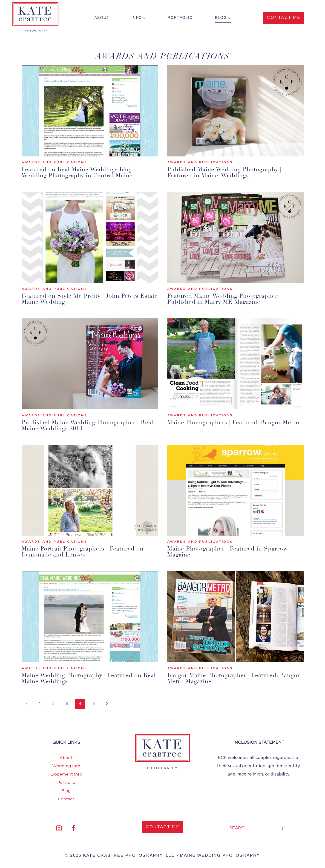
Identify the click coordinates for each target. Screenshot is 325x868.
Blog (66, 791)
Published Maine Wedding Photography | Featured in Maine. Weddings (227, 173)
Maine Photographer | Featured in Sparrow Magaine (230, 552)
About (102, 18)
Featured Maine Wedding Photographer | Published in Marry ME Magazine (226, 299)
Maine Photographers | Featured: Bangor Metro (226, 425)
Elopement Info (66, 774)
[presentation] (90, 111)
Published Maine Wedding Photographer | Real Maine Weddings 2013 (83, 425)
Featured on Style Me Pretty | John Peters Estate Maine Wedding (82, 299)
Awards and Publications (55, 163)
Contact (66, 799)
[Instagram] (59, 828)
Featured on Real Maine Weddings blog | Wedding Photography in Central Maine (81, 173)
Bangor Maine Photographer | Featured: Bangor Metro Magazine (225, 678)
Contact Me (283, 18)
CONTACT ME (162, 827)
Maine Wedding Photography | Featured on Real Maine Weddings (84, 678)
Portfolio (180, 18)
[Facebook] (73, 828)
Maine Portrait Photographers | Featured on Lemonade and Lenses (85, 552)
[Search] (284, 828)
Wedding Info (66, 766)
